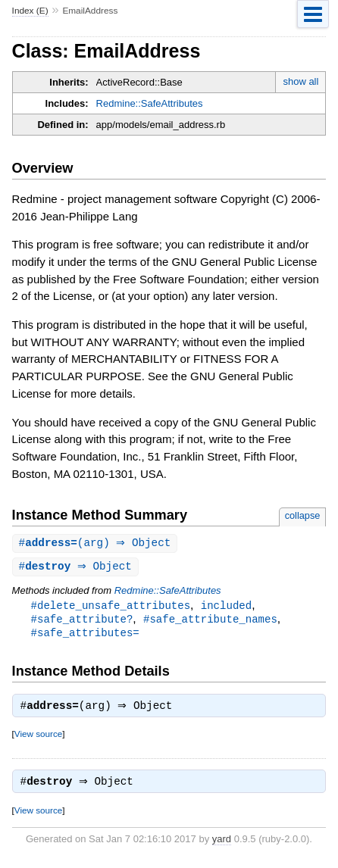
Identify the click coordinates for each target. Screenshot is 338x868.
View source (38, 739)
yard (222, 846)
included (226, 607)
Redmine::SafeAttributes (150, 103)
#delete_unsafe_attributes (111, 607)
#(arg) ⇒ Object (97, 543)
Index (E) (30, 11)
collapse (303, 515)
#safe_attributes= (85, 636)
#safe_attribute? (82, 621)
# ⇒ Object (77, 568)
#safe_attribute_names (210, 621)
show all (300, 81)
